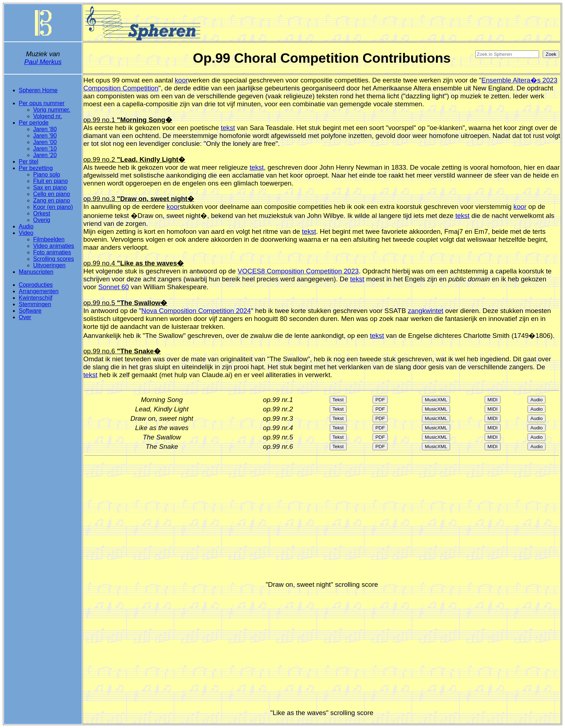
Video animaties (54, 246)
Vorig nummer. (52, 110)
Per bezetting (36, 168)
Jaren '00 (45, 142)
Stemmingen (35, 304)
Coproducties (36, 285)
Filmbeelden (49, 239)
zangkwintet (426, 311)
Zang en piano (52, 200)
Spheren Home (38, 90)
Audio (26, 226)
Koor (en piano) (53, 207)
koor (181, 80)
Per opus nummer (42, 103)
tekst (228, 128)
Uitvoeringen (49, 265)
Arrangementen (39, 291)
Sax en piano (50, 187)
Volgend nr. (48, 116)
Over (25, 317)
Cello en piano (52, 194)
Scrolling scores (54, 259)
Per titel (28, 162)
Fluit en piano (50, 181)
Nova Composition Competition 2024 (196, 311)
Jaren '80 (45, 129)
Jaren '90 (45, 136)
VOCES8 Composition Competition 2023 (298, 271)
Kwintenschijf (35, 298)
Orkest (42, 213)
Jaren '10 (45, 149)
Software (30, 311)
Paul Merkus (43, 62)
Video (26, 233)
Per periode (34, 123)
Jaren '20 (45, 155)
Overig (42, 220)
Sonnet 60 (114, 287)
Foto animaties (52, 252)
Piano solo (47, 175)
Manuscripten (36, 272)
